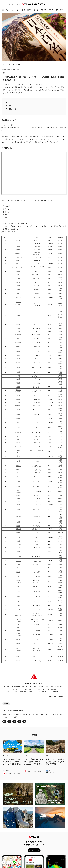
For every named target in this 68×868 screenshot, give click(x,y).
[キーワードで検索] (18, 4)
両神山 (18, 504)
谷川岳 (18, 362)
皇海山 (18, 396)
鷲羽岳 (18, 456)
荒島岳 (18, 605)
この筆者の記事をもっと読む (56, 697)
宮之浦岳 (18, 661)
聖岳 (18, 591)
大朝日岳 (18, 297)
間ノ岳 (18, 572)
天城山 (18, 541)
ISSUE (51, 10)
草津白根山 (18, 406)
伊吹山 (18, 609)
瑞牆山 (18, 526)
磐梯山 (18, 332)
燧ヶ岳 (18, 355)
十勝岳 (18, 261)
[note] (24, 721)
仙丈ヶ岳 (18, 561)
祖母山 (18, 639)
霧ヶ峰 (18, 495)
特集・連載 (59, 10)
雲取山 (18, 509)
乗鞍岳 (18, 482)
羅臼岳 (18, 244)
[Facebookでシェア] (9, 862)
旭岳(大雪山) (18, 254)
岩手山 (18, 283)
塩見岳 (18, 577)
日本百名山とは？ (11, 106)
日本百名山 (6, 704)
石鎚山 (18, 630)
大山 (18, 624)
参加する (43, 10)
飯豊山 (18, 316)
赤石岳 (18, 587)
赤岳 (18, 501)
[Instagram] (14, 721)
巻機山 (18, 351)
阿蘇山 (18, 643)
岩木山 (18, 272)
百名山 (20, 64)
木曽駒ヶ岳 (18, 544)
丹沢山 (18, 533)
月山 (18, 293)
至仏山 (18, 358)
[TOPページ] (34, 4)
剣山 (18, 627)
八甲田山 (18, 275)
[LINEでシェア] (14, 862)
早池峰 (18, 286)
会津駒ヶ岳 (18, 335)
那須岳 (18, 339)
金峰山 (18, 522)
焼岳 (18, 477)
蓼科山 (18, 498)
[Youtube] (4, 721)
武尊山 (18, 400)
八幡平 (18, 279)
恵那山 (18, 551)
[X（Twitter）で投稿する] (3, 862)
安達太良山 (18, 328)
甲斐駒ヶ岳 (18, 556)
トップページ (6, 64)
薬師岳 (18, 442)
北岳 (18, 568)
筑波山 (18, 419)
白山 (18, 601)
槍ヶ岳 (18, 461)
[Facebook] (19, 721)
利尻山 (18, 241)
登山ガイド (6, 10)
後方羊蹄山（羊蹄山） (18, 268)
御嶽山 (18, 487)
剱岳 (18, 436)
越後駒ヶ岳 (18, 342)
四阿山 (18, 410)
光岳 (18, 596)
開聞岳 (18, 657)
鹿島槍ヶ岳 (18, 432)
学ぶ (18, 10)
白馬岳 (18, 423)
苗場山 (18, 372)
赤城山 (18, 403)
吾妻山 (18, 325)
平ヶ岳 (18, 346)
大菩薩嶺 (18, 529)
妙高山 (18, 376)
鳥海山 (18, 290)
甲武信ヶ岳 (18, 516)
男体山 (18, 387)
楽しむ (36, 10)
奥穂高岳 (18, 466)
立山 (18, 439)
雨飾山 (18, 367)
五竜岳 (18, 427)
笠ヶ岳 (18, 473)
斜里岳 (18, 247)
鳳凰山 (18, 565)
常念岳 (18, 470)
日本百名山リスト (11, 109)
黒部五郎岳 (18, 446)
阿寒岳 (18, 250)
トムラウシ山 (18, 258)
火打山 (18, 379)
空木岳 (18, 547)
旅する (29, 10)
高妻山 (18, 383)
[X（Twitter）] (9, 721)
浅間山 (18, 415)
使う (24, 10)
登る (13, 10)
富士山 (18, 537)
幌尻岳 (18, 264)
